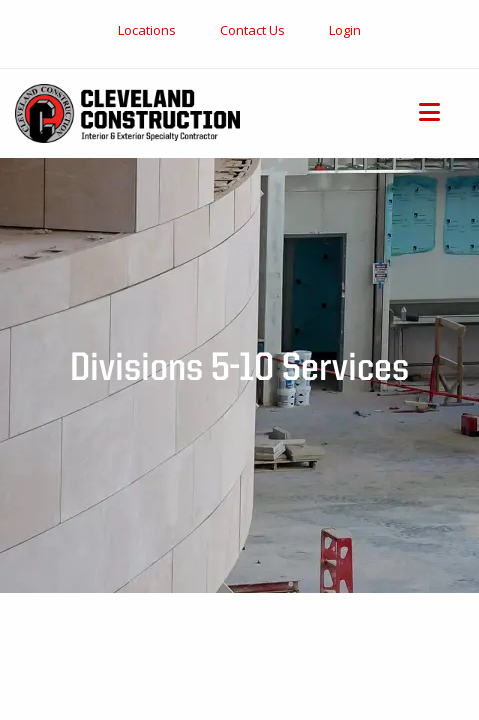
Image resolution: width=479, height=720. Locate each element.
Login (345, 30)
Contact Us (252, 30)
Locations (147, 30)
